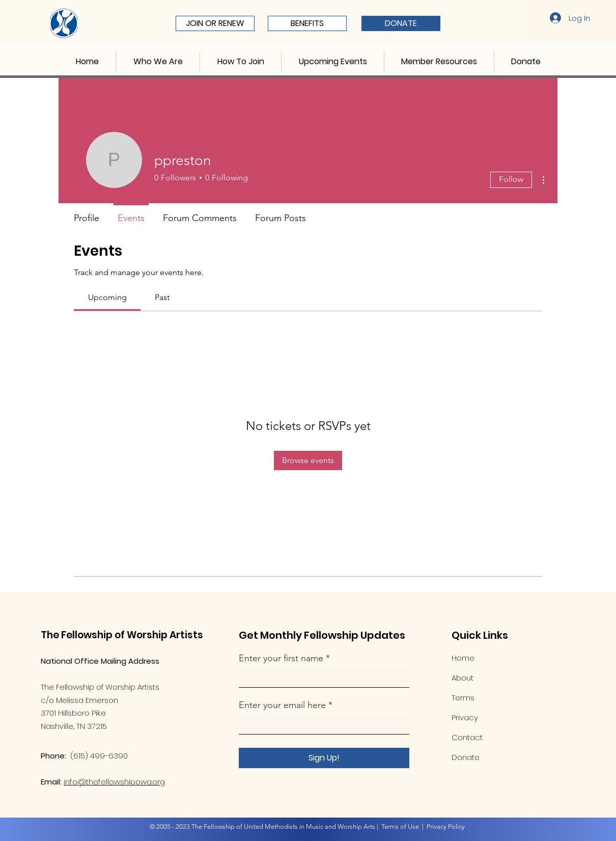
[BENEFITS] (307, 23)
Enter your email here (282, 705)
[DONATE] (401, 23)
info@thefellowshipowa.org (114, 782)
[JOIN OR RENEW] (215, 23)
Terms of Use (400, 826)
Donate (466, 757)
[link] (107, 297)
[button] (158, 62)
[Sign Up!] (324, 758)
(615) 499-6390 (99, 756)
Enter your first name (282, 658)
